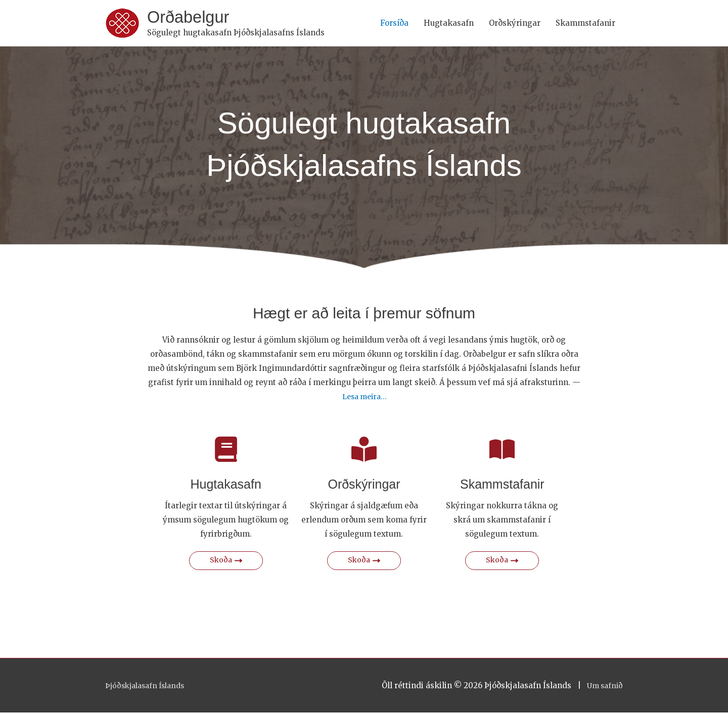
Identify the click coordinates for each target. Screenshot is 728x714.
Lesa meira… (364, 398)
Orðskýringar (515, 23)
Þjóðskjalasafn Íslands (149, 687)
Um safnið (603, 687)
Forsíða (394, 23)
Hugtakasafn (449, 23)
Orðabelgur (191, 18)
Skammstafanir (585, 23)
